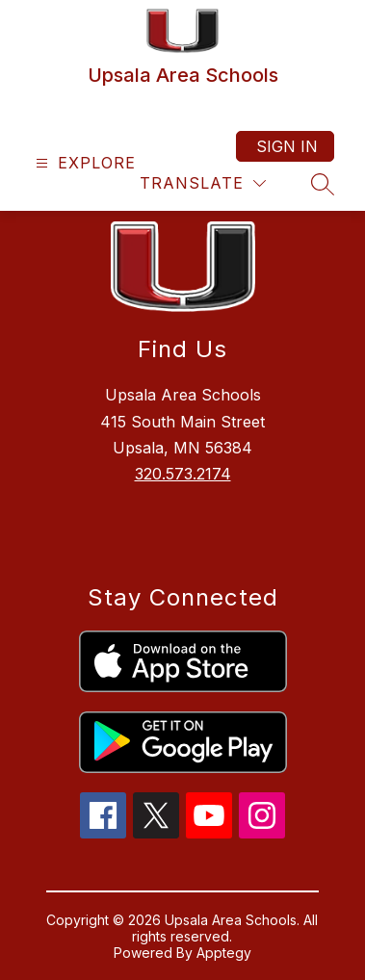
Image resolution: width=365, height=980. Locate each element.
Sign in (287, 146)
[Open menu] (83, 163)
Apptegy (224, 953)
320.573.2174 (183, 474)
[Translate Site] (203, 183)
